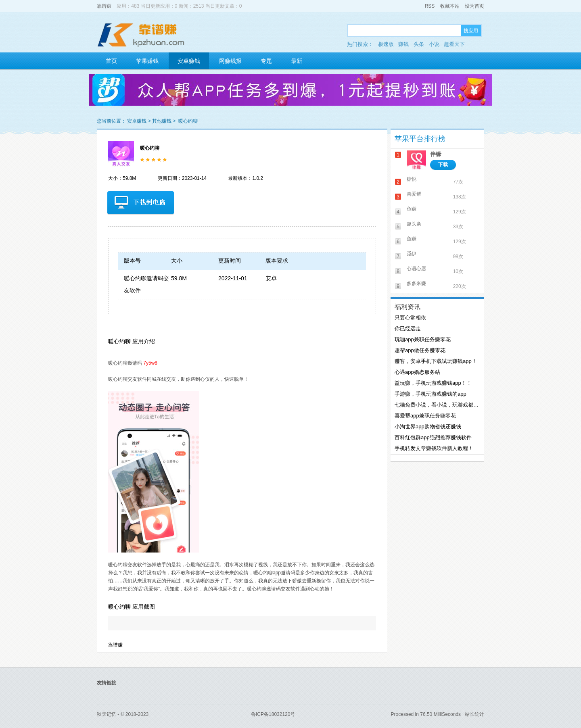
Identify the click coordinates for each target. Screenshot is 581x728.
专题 (266, 61)
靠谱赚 (104, 6)
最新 (297, 61)
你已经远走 (408, 329)
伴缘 (436, 154)
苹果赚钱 (147, 61)
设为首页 (474, 6)
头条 (419, 44)
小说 (434, 44)
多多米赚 (416, 284)
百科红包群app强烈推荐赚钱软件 (433, 437)
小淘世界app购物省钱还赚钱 (428, 427)
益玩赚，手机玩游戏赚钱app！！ (433, 383)
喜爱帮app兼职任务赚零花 (425, 416)
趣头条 (414, 224)
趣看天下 (454, 44)
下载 (443, 165)
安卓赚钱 (189, 61)
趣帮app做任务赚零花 (420, 350)
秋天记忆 (107, 714)
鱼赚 (412, 209)
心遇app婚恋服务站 (417, 372)
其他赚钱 (162, 121)
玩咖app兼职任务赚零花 (423, 339)
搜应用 (471, 31)
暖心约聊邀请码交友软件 (146, 284)
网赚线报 (230, 61)
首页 (111, 61)
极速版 (386, 44)
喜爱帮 (414, 194)
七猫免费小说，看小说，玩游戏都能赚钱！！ (437, 405)
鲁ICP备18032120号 (273, 714)
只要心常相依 (410, 318)
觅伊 (412, 254)
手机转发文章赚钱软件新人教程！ (434, 448)
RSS (430, 6)
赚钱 (403, 44)
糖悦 (412, 179)
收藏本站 (450, 6)
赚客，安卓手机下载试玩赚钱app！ (436, 361)
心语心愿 (416, 269)
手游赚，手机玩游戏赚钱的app (431, 394)
